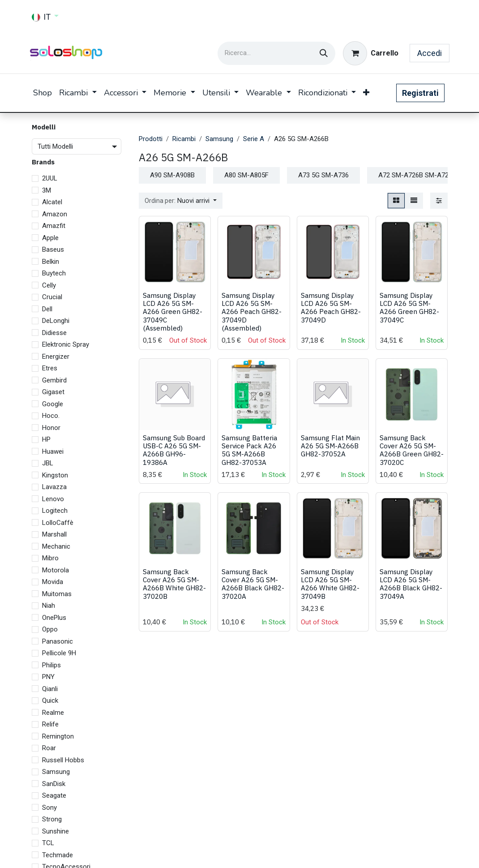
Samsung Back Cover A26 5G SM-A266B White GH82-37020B (174, 584)
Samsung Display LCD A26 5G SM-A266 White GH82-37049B (330, 584)
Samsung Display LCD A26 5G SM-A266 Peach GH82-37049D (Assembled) (252, 312)
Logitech (55, 511)
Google (53, 404)
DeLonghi (56, 321)
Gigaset (53, 392)
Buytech (54, 273)
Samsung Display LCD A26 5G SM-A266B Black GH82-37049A (411, 584)
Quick (50, 700)
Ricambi (184, 139)
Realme (53, 713)
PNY (48, 677)
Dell (47, 309)
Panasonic (58, 641)
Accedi (430, 53)
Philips (51, 665)
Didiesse (54, 333)
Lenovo (53, 499)
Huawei (53, 451)
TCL (48, 843)
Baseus (53, 249)
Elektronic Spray (66, 344)
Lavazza (54, 487)
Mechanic (56, 546)
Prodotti (151, 139)
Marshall (54, 534)
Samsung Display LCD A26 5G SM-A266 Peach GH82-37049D (331, 308)
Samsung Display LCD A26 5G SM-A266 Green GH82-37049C (409, 308)
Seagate (54, 795)
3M (47, 190)
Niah (49, 606)
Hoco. (51, 416)
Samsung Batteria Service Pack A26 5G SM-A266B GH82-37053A (249, 450)
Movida (53, 582)
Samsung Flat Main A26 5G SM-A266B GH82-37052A (330, 446)
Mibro (50, 558)
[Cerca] (324, 53)
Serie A (254, 139)
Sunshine (56, 831)
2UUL (50, 178)
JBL (48, 463)
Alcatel (52, 202)
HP (46, 439)
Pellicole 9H (59, 653)
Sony (49, 808)
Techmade (58, 855)
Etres (50, 368)
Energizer (56, 357)
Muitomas (57, 594)
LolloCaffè (58, 523)
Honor (51, 428)
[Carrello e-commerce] (371, 53)
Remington (58, 736)
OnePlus (54, 618)
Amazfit (54, 226)
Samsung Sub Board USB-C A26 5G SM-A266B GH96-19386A (174, 450)
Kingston (55, 475)
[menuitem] (43, 93)
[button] (181, 201)
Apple (50, 238)
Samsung (56, 772)
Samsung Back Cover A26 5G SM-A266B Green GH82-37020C (412, 450)
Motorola (56, 570)
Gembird (54, 380)
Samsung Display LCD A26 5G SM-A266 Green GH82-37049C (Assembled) (173, 312)
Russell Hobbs (63, 760)
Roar (49, 748)
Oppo (50, 629)
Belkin (51, 262)
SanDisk (54, 784)
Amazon (55, 214)
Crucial (52, 297)
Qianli (50, 689)
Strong (52, 819)
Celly (49, 285)
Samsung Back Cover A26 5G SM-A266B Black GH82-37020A (253, 584)
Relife (50, 724)
